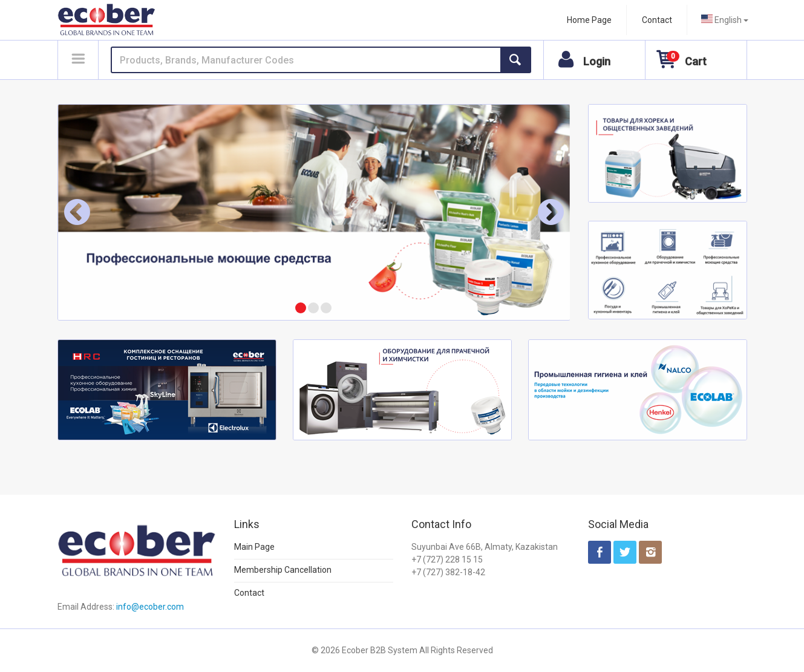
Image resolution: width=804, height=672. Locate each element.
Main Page (254, 547)
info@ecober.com (150, 607)
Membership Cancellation (283, 570)
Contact (657, 20)
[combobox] (725, 20)
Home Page (589, 20)
